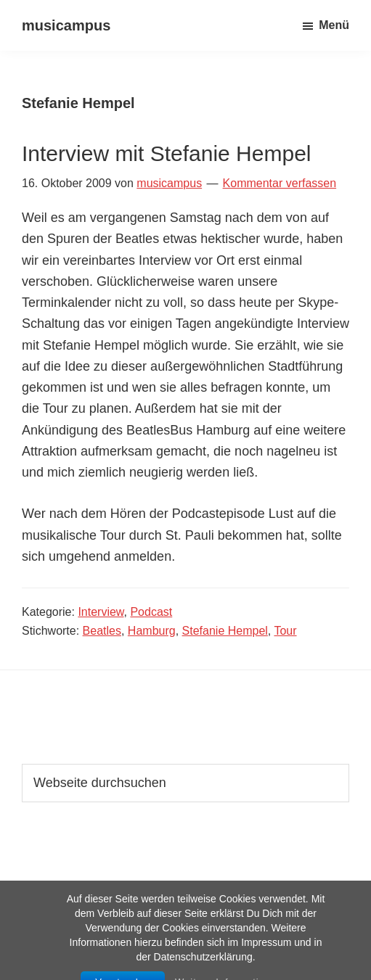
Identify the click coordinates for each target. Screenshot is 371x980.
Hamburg (152, 631)
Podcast (151, 612)
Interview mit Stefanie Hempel (167, 153)
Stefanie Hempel (225, 631)
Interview (101, 612)
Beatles (102, 631)
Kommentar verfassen (280, 183)
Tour (285, 631)
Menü (334, 25)
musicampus (66, 25)
